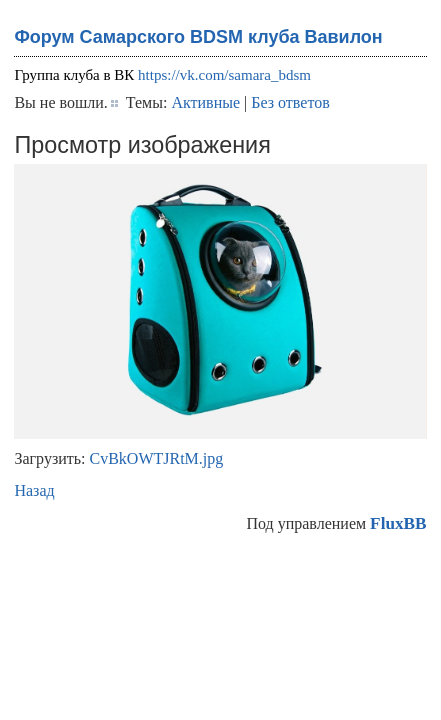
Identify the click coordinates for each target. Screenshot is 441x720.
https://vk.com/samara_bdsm (224, 75)
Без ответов (290, 102)
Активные (205, 102)
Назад (34, 490)
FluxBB (398, 523)
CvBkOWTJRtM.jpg (157, 458)
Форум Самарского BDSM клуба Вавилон (198, 37)
